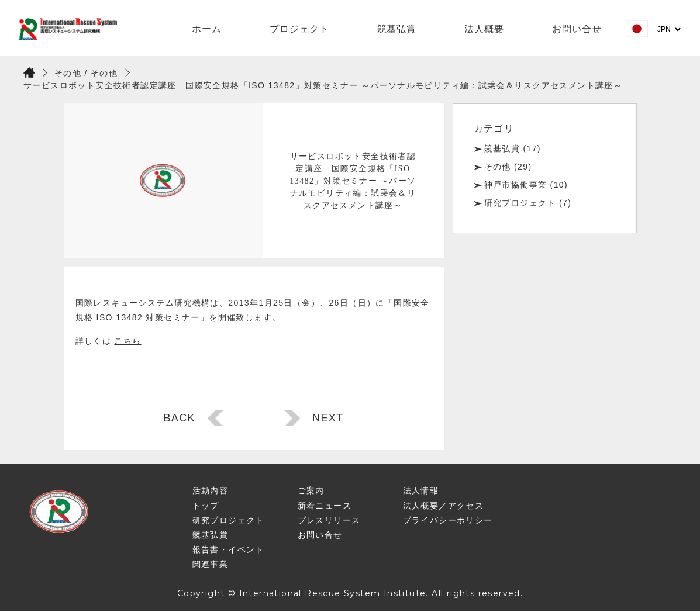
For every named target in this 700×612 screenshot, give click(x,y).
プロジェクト (299, 29)
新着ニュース (325, 506)
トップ (206, 506)
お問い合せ (577, 29)
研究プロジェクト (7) (528, 203)
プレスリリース (329, 520)
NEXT (328, 418)
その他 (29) (508, 167)
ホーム (207, 29)
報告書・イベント (228, 549)
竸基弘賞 (397, 29)
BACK (179, 418)
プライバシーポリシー (448, 520)
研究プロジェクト (228, 520)
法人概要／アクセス (444, 506)
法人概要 (484, 29)
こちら (127, 341)
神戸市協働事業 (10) (526, 185)
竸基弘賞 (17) (513, 148)
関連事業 (211, 564)
